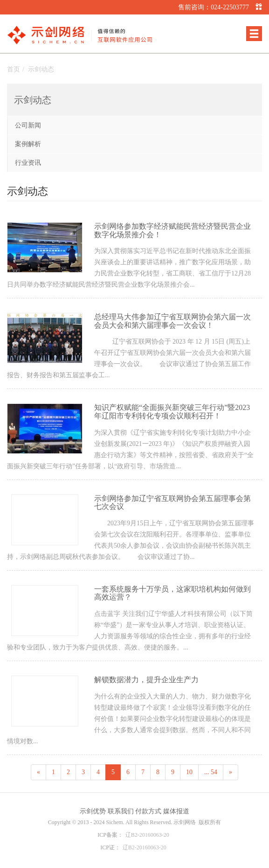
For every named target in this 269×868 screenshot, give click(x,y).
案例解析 (28, 144)
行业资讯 (28, 163)
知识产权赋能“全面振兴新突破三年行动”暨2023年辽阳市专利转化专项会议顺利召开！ (172, 412)
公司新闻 (28, 125)
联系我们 (121, 811)
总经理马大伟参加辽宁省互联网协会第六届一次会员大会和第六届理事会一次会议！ (172, 321)
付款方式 (148, 811)
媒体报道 (176, 811)
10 (189, 772)
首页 (14, 69)
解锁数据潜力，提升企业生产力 (146, 680)
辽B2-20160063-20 (147, 835)
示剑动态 (41, 69)
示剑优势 (93, 811)
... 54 (211, 772)
